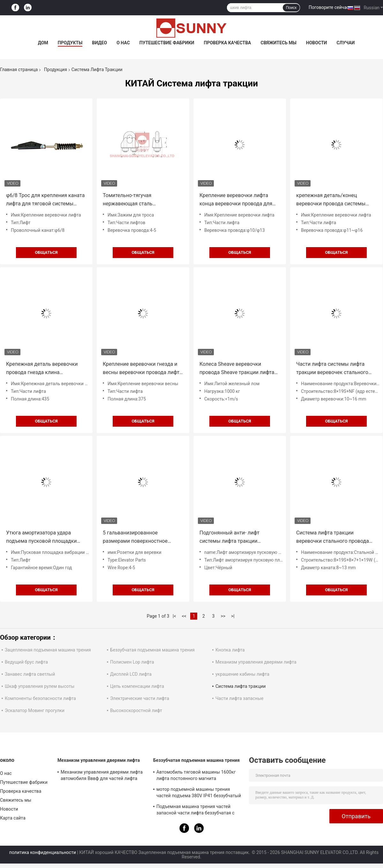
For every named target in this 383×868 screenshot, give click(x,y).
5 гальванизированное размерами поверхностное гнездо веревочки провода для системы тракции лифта (140, 537)
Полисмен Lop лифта (132, 662)
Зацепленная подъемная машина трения (48, 650)
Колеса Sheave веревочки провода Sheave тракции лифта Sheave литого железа (237, 369)
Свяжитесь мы (278, 43)
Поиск (291, 8)
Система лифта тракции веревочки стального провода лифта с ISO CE (333, 537)
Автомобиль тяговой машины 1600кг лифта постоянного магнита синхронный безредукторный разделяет (199, 776)
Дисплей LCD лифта (131, 674)
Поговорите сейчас (329, 7)
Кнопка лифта (230, 650)
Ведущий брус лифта (26, 662)
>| (233, 616)
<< (184, 616)
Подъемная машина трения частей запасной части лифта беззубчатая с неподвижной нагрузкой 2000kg (195, 811)
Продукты (70, 43)
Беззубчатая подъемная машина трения (152, 650)
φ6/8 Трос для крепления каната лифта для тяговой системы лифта (45, 200)
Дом (43, 43)
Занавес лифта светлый (30, 674)
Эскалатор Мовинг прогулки (35, 710)
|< (174, 616)
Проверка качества (227, 43)
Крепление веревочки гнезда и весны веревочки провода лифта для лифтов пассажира (143, 369)
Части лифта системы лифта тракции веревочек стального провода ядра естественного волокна (332, 369)
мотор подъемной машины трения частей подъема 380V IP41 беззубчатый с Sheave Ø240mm (199, 793)
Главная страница (19, 70)
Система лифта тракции (240, 686)
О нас (123, 43)
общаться (46, 252)
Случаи (345, 43)
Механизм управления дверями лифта (256, 662)
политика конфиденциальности (43, 852)
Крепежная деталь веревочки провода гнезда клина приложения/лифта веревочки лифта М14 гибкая (43, 369)
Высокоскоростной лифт (136, 710)
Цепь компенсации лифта (137, 686)
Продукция (56, 70)
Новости (317, 43)
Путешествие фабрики (167, 43)
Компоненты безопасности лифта (40, 698)
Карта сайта (13, 818)
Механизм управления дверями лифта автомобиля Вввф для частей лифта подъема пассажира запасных (102, 776)
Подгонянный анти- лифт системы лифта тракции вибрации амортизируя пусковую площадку (240, 537)
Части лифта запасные (239, 698)
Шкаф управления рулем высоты (40, 686)
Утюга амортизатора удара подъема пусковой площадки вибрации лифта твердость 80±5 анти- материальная (45, 537)
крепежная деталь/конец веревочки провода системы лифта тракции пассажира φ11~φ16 (331, 200)
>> (223, 616)
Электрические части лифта (140, 698)
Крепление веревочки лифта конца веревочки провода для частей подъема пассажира (236, 200)
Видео (99, 43)
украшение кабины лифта (242, 674)
